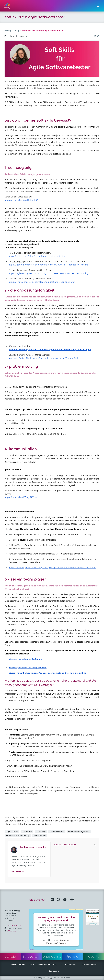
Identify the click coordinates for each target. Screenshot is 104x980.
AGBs (32, 964)
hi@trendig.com (14, 931)
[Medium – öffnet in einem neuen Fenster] (72, 900)
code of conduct (69, 964)
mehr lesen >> (18, 872)
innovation (31, 957)
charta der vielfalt (89, 964)
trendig (8, 31)
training (73, 957)
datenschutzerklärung (48, 964)
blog (17, 31)
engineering (52, 957)
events (94, 957)
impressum (54, 971)
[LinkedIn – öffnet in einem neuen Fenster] (53, 900)
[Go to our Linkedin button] (94, 36)
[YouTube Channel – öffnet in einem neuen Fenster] (65, 900)
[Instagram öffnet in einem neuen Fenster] (59, 900)
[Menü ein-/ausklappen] (98, 6)
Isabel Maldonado (33, 848)
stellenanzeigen (18, 964)
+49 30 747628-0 (14, 926)
